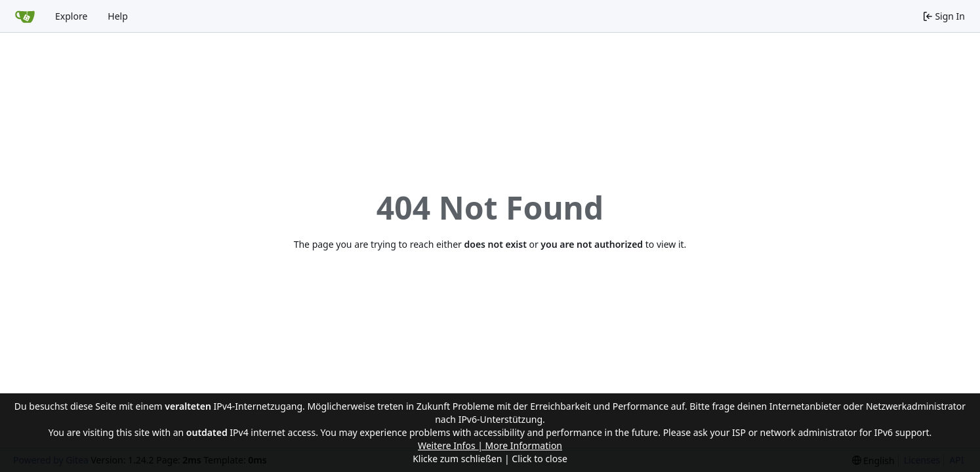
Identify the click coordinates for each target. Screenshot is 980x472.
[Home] (25, 16)
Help (118, 16)
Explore (71, 16)
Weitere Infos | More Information (490, 445)
